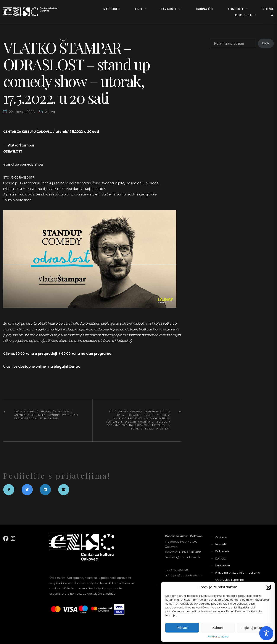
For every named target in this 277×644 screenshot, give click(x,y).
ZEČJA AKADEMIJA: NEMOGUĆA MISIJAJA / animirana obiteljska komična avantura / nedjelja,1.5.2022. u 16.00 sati (46, 415)
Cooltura (243, 15)
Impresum (223, 565)
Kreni (266, 43)
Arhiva (50, 112)
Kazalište (169, 9)
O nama (221, 537)
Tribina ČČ (204, 9)
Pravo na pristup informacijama (238, 573)
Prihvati (182, 628)
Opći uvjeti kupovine (230, 580)
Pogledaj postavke (254, 628)
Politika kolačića (218, 637)
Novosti (221, 544)
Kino (138, 9)
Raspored (112, 9)
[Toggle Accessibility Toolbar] (266, 633)
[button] (268, 587)
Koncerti (235, 9)
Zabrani (218, 628)
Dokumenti (223, 551)
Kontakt (220, 559)
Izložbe (268, 9)
